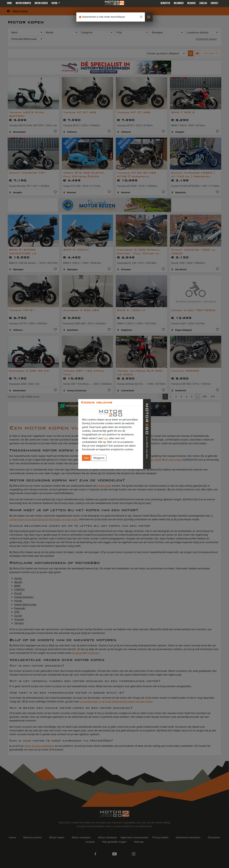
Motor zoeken (41, 3)
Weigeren (99, 458)
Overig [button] (55, 3)
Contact (214, 3)
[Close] (141, 17)
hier (106, 438)
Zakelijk (203, 3)
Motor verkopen (23, 3)
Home (9, 3)
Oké (86, 458)
